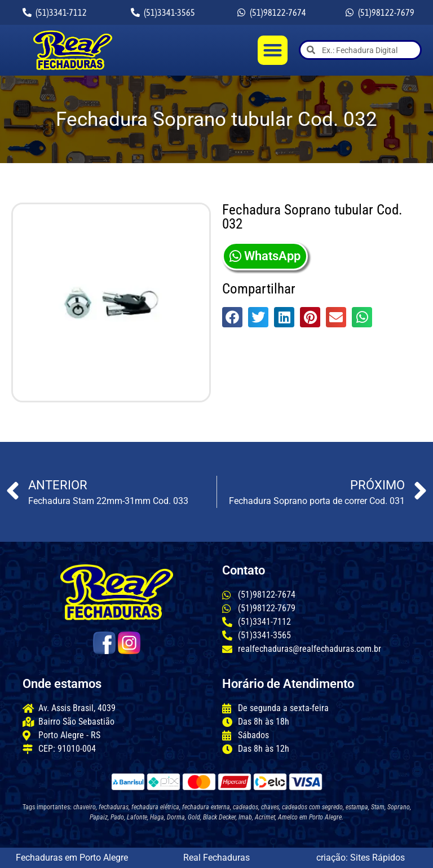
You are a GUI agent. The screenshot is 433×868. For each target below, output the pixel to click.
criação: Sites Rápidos (361, 858)
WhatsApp (265, 256)
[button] (273, 51)
